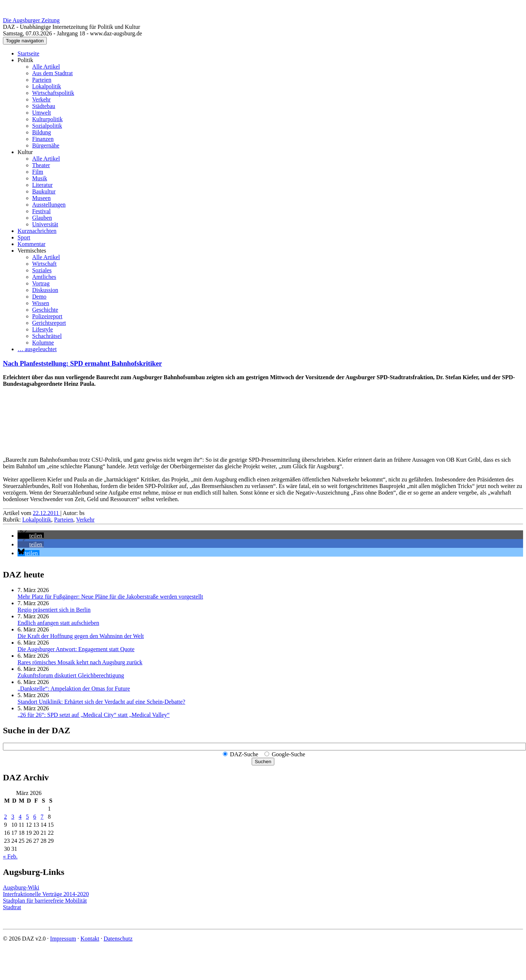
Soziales (42, 270)
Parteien (42, 80)
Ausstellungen (49, 205)
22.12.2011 (47, 513)
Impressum (63, 939)
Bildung (42, 132)
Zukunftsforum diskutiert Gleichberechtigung (71, 675)
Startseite (28, 53)
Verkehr (41, 99)
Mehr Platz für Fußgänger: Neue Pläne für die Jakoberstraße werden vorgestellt (110, 597)
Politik (25, 60)
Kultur (25, 152)
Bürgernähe (46, 145)
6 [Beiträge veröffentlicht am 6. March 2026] (35, 817)
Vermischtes (32, 251)
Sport (24, 237)
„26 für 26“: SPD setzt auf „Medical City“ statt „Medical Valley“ (94, 715)
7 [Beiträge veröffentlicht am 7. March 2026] (42, 817)
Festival (41, 211)
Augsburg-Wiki (21, 887)
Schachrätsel (47, 336)
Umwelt (42, 113)
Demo (39, 297)
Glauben (42, 218)
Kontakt (90, 939)
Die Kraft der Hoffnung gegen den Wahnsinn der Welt (81, 636)
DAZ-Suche (244, 754)
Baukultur (44, 191)
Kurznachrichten (37, 231)
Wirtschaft (44, 264)
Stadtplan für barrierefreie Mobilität (45, 901)
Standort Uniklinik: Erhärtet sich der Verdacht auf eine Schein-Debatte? (101, 702)
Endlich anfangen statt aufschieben (58, 623)
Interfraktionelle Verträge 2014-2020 (46, 894)
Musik (40, 178)
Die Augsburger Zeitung (31, 20)
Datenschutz (118, 939)
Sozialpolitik (47, 126)
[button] (31, 536)
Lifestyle (43, 329)
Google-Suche (289, 754)
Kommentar (31, 244)
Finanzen (43, 139)
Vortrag (41, 283)
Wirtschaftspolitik (53, 93)
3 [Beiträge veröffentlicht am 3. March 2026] (13, 817)
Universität (45, 224)
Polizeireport (47, 316)
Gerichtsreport (49, 323)
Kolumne (43, 343)
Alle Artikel (46, 67)
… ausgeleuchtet (37, 349)
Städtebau (44, 106)
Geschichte (45, 310)
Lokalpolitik (47, 86)
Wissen (41, 303)
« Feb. (10, 856)
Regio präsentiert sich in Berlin (54, 610)
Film (38, 172)
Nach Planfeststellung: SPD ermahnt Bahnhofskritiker (82, 363)
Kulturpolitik (47, 119)
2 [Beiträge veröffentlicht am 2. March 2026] (5, 817)
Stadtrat (12, 907)
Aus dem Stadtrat (52, 73)
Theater (41, 165)
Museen (41, 198)
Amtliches (44, 277)
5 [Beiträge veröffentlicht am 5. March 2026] (27, 817)
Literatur (42, 185)
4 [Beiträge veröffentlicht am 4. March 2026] (20, 817)
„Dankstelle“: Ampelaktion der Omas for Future (74, 689)
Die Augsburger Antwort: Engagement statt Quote (76, 649)
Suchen (263, 762)
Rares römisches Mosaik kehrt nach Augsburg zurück (80, 662)
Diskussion (45, 290)
